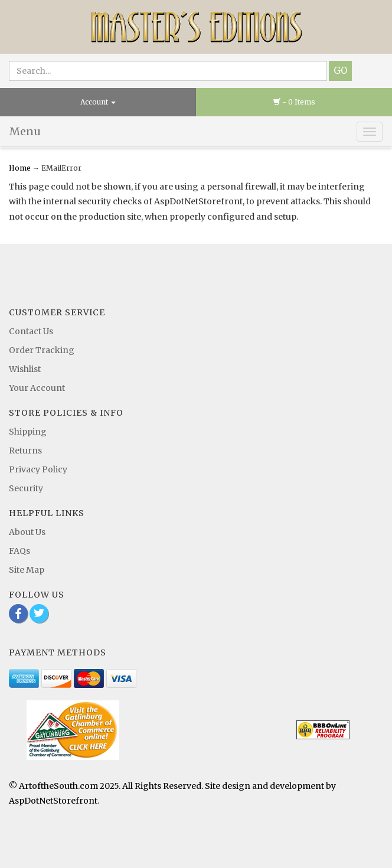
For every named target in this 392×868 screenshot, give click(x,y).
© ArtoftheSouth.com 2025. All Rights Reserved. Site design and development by (172, 786)
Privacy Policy (38, 469)
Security (26, 488)
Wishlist (25, 369)
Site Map (27, 570)
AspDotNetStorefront (53, 801)
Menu (25, 131)
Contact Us (31, 331)
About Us (27, 532)
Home (21, 168)
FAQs (19, 551)
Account (98, 102)
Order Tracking (42, 350)
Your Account (37, 388)
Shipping (28, 432)
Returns (25, 451)
